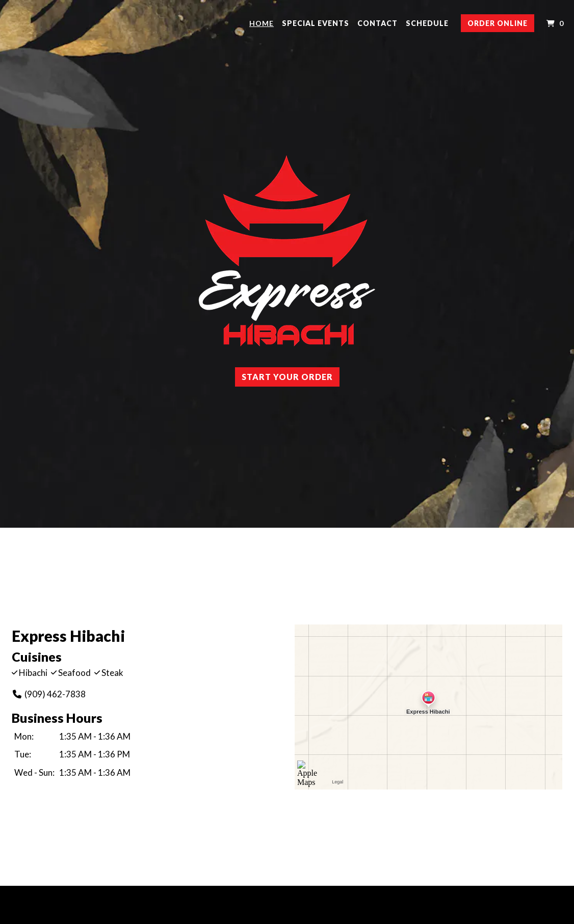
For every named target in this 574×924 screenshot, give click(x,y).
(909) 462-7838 (49, 694)
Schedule (427, 23)
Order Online (498, 23)
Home (262, 23)
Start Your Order (287, 377)
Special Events (316, 23)
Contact (377, 23)
